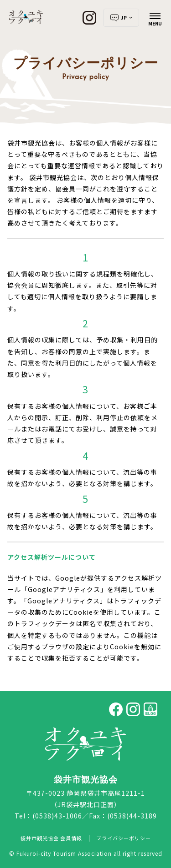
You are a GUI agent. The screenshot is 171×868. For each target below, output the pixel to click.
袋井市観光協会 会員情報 (51, 838)
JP (121, 18)
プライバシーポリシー (124, 838)
